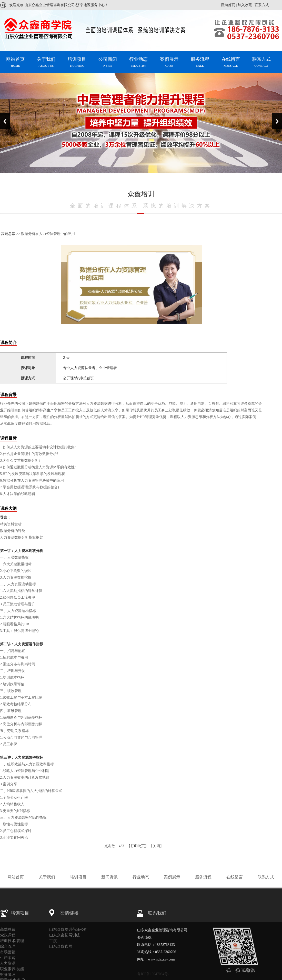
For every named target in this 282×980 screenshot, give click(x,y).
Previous (5, 121)
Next (277, 121)
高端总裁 (8, 234)
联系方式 (262, 5)
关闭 (156, 846)
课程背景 (8, 395)
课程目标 (8, 438)
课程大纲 (8, 508)
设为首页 (228, 5)
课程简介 (8, 343)
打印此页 (138, 846)
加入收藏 (245, 5)
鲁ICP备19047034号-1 (154, 974)
